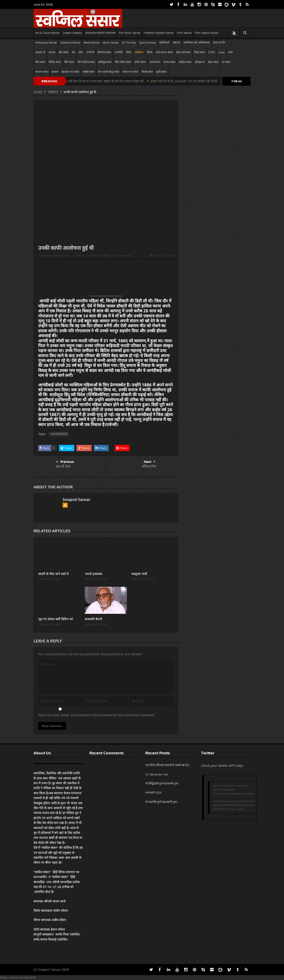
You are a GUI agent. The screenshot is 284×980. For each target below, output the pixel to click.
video (222, 52)
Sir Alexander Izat (157, 774)
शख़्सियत (139, 52)
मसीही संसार (89, 72)
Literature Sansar (70, 43)
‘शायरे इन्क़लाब (93, 574)
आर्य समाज (155, 62)
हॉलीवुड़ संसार (105, 62)
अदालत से (40, 52)
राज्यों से (90, 52)
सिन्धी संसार (147, 72)
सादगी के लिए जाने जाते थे (53, 574)
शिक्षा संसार (200, 52)
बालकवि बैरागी (93, 619)
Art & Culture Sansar (47, 33)
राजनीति (119, 52)
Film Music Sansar (130, 33)
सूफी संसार (161, 72)
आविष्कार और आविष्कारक (197, 43)
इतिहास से (200, 62)
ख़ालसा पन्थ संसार (70, 72)
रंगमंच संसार (170, 62)
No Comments (122, 256)
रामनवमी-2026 (153, 792)
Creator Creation (72, 33)
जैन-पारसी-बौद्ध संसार (109, 72)
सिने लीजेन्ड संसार (86, 62)
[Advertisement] (106, 279)
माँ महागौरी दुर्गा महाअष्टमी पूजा (161, 802)
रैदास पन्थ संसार (130, 72)
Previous (65, 462)
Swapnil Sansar (61, 256)
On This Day (129, 43)
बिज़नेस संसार (104, 52)
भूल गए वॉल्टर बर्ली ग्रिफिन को (56, 619)
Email (168, 256)
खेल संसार (64, 52)
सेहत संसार (213, 62)
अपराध (52, 52)
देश (73, 52)
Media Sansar (92, 43)
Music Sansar (111, 43)
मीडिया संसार (55, 62)
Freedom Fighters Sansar (159, 33)
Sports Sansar (148, 43)
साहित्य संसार (185, 62)
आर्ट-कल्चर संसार (164, 52)
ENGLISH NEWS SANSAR (100, 33)
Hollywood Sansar (46, 43)
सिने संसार (69, 62)
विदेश (129, 52)
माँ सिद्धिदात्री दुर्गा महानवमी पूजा (162, 783)
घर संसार (226, 62)
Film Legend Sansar (207, 33)
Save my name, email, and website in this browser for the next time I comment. (97, 715)
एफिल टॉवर (149, 466)
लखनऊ (176, 43)
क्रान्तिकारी (164, 43)
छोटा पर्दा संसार (183, 52)
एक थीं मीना (63, 467)
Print (155, 256)
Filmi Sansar (184, 33)
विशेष (150, 52)
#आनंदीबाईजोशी (59, 434)
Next (150, 462)
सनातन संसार (42, 72)
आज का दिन (219, 43)
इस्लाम (55, 72)
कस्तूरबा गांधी (139, 574)
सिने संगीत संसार (123, 62)
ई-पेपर (212, 52)
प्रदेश (81, 52)
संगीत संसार (140, 62)
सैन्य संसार (40, 62)
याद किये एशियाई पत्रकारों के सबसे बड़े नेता (167, 765)
